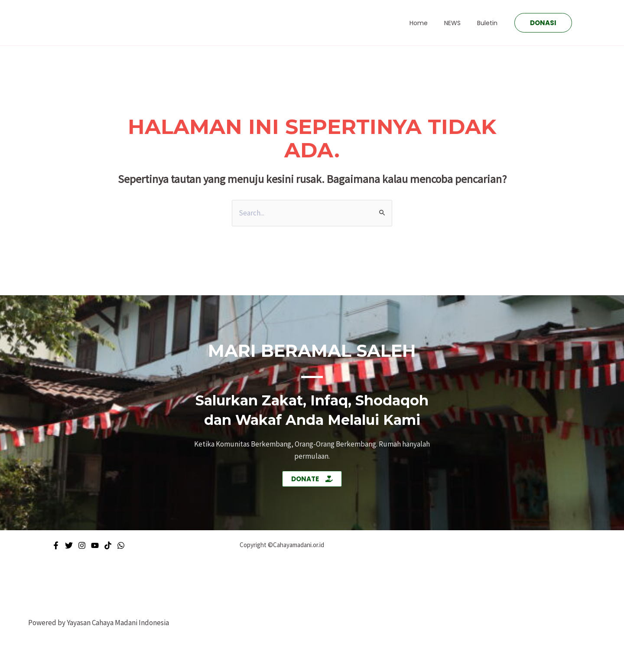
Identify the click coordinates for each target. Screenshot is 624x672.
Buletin (489, 23)
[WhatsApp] (121, 545)
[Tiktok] (108, 545)
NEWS (459, 23)
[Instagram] (82, 545)
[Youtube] (95, 545)
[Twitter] (69, 545)
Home (429, 23)
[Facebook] (56, 545)
